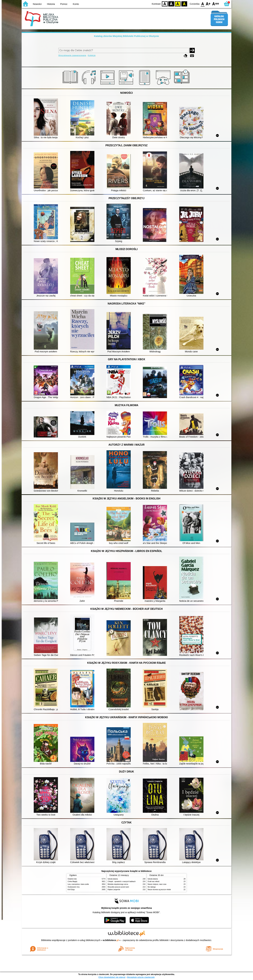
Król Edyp (71, 890)
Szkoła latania (113, 879)
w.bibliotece (111, 940)
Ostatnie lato (72, 879)
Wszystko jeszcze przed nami (118, 887)
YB (178, 4)
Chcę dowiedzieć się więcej (112, 977)
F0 (203, 4)
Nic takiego (152, 887)
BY (184, 4)
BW (171, 4)
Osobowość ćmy (74, 887)
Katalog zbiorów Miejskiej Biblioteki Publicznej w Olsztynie (126, 36)
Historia (51, 4)
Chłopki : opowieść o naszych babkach (122, 881)
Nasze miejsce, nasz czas (157, 884)
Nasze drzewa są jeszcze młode (159, 890)
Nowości (37, 4)
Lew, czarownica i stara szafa (78, 884)
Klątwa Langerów (114, 890)
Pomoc (64, 4)
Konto (76, 4)
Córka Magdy (72, 881)
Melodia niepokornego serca (118, 884)
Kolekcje (92, 55)
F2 (216, 4)
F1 (208, 4)
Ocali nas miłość (154, 881)
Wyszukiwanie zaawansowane (72, 55)
